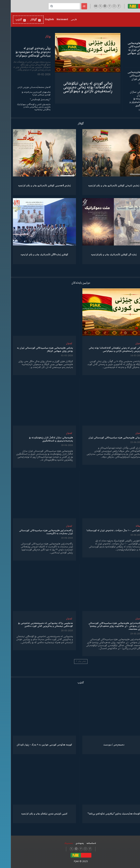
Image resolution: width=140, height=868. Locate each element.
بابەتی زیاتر (70, 661)
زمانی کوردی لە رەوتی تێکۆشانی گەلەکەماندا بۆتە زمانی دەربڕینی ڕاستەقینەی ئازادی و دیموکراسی (77, 87)
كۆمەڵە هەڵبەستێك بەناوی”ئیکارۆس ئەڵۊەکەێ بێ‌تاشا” (103, 814)
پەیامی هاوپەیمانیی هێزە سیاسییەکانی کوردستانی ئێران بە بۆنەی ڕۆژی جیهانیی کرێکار (127, 50)
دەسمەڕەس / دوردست (103, 745)
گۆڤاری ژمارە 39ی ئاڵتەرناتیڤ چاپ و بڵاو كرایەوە (34, 255)
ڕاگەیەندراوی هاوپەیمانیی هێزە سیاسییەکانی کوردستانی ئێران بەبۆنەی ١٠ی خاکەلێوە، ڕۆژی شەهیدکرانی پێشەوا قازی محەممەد (105, 626)
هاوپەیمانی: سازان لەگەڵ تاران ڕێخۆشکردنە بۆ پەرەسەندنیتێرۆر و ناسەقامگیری (128, 99)
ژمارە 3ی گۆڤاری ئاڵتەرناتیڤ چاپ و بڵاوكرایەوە (103, 255)
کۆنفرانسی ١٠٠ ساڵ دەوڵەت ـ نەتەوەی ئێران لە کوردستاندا (104, 530)
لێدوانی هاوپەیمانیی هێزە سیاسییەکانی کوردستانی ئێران (127, 76)
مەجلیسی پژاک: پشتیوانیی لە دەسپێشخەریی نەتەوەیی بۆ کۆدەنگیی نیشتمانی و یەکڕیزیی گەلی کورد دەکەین (35, 625)
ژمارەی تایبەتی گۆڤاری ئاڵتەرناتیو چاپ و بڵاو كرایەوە (103, 186)
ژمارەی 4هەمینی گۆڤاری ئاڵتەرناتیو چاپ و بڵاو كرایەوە (34, 186)
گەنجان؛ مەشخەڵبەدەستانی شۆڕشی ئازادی (23, 87)
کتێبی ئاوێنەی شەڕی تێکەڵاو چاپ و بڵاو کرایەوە (34, 814)
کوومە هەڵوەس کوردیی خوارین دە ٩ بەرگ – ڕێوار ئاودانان (34, 745)
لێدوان (128, 344)
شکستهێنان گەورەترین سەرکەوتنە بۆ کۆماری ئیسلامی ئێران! (25, 94)
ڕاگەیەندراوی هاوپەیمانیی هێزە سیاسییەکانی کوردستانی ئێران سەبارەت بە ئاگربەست (35, 532)
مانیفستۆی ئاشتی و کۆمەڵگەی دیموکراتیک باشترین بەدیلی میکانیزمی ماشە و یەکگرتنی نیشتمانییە (23, 107)
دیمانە (128, 526)
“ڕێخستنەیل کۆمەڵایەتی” (29, 100)
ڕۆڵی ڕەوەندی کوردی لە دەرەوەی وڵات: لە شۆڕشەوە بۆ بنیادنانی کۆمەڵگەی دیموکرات (22, 52)
